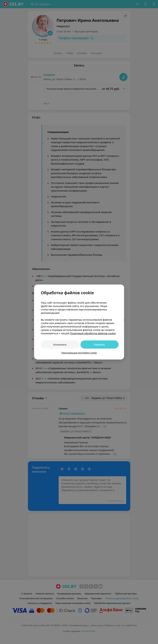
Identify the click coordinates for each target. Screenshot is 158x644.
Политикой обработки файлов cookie (93, 333)
